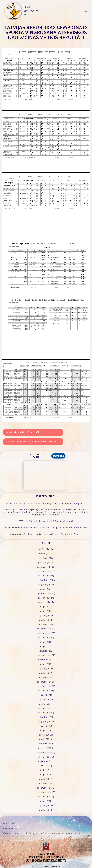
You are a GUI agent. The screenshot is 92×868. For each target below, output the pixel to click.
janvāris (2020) (46, 748)
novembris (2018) (46, 792)
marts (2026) (46, 554)
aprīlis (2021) (46, 700)
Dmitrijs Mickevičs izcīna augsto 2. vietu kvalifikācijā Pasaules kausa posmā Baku (46, 528)
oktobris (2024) (46, 598)
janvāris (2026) (46, 563)
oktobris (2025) (46, 576)
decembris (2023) (46, 629)
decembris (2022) (46, 655)
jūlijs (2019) (46, 766)
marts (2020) (46, 739)
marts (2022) (46, 673)
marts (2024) (46, 620)
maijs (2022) (46, 664)
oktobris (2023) (46, 638)
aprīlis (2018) (46, 806)
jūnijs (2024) (46, 607)
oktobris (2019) (46, 757)
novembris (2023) (46, 633)
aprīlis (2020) (46, 735)
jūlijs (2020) (46, 726)
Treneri (8, 829)
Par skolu (10, 823)
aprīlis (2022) (46, 669)
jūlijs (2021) (46, 695)
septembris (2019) (46, 761)
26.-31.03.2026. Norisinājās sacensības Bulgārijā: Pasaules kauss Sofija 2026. (46, 504)
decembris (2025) (46, 567)
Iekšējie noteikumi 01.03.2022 (24, 432)
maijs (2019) (46, 775)
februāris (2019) (46, 783)
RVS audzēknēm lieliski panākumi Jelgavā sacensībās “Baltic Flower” (46, 534)
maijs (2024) (46, 611)
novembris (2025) (46, 571)
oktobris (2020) (46, 713)
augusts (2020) (46, 722)
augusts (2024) (46, 602)
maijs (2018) (46, 801)
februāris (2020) (46, 744)
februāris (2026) (46, 558)
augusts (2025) (46, 585)
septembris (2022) (46, 660)
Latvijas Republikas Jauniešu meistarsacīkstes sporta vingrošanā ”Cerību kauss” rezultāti (35, 442)
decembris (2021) (46, 682)
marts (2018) (46, 810)
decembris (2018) (46, 788)
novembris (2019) (46, 753)
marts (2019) (46, 779)
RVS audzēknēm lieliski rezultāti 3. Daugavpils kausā (46, 521)
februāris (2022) (46, 677)
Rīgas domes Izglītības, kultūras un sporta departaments (43, 834)
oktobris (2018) (46, 797)
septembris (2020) (46, 717)
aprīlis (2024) (46, 616)
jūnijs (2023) (46, 642)
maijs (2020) (46, 730)
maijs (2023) (46, 646)
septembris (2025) (46, 580)
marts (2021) (46, 704)
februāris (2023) (46, 651)
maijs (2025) (46, 589)
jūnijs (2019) (46, 770)
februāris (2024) (46, 624)
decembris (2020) (46, 708)
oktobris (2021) (46, 691)
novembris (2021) (46, 686)
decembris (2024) (46, 593)
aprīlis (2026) (46, 549)
